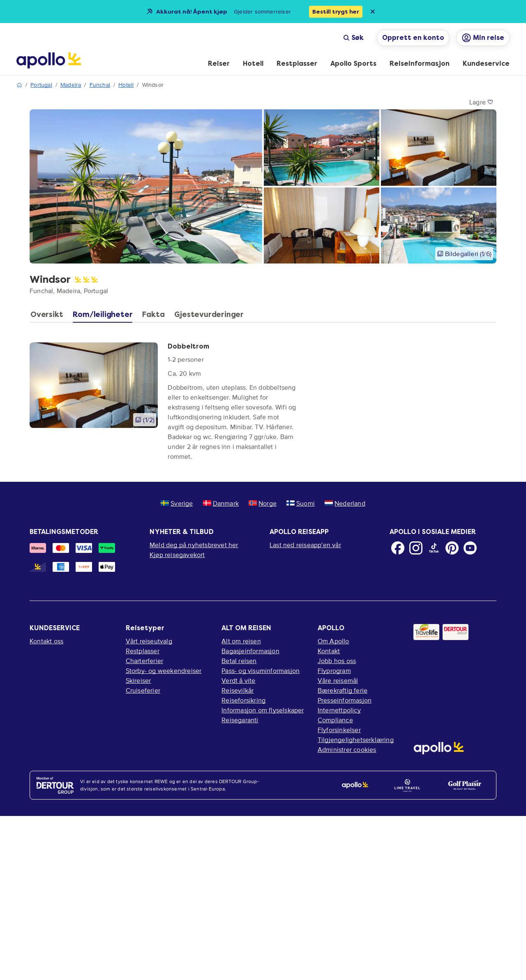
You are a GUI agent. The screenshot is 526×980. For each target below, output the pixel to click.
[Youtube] (470, 548)
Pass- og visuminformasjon (261, 670)
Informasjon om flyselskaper (263, 710)
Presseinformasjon (345, 700)
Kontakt (329, 651)
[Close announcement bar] (373, 12)
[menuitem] (219, 64)
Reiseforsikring (243, 700)
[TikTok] (434, 548)
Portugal (41, 85)
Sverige (177, 503)
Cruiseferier (143, 690)
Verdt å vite (238, 680)
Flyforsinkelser (339, 730)
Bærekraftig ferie (343, 690)
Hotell (126, 85)
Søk (353, 38)
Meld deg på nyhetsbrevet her (194, 545)
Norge (263, 503)
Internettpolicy (339, 710)
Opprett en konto (413, 38)
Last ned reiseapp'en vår (305, 545)
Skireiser (138, 680)
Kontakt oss (46, 641)
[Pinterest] (452, 548)
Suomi (301, 503)
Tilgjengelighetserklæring (356, 740)
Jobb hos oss (337, 661)
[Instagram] (416, 548)
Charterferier (145, 661)
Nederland (345, 503)
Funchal (100, 85)
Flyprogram (334, 670)
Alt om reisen (241, 641)
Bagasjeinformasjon (250, 651)
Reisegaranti (240, 720)
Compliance (335, 720)
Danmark (221, 503)
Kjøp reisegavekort (177, 555)
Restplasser (143, 651)
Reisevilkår (238, 690)
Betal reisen (239, 661)
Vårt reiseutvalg (149, 641)
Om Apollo (333, 641)
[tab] (49, 317)
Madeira (71, 85)
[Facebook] (398, 548)
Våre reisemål (338, 680)
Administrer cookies (347, 749)
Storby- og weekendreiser (164, 670)
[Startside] (49, 60)
